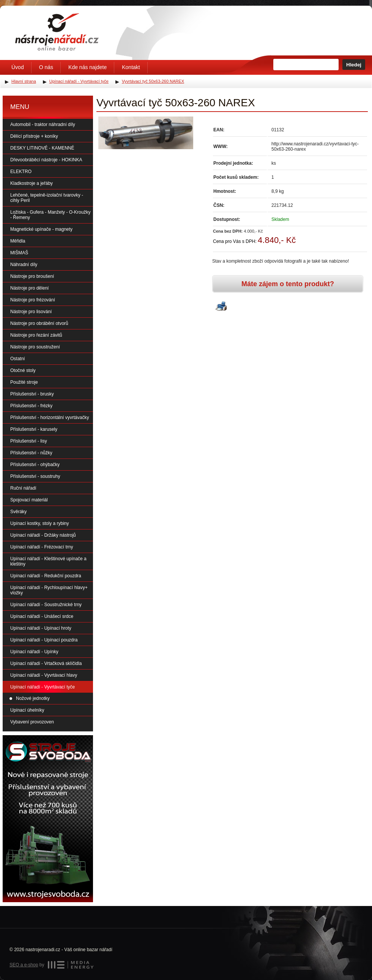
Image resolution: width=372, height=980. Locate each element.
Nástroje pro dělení (29, 288)
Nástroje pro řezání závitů (36, 335)
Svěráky (18, 512)
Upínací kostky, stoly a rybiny (40, 523)
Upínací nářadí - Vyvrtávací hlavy (44, 675)
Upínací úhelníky (27, 710)
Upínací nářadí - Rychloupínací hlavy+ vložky (49, 590)
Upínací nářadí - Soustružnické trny (46, 605)
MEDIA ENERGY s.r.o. (71, 965)
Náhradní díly (24, 265)
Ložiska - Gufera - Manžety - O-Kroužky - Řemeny (50, 215)
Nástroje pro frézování (33, 300)
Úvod (18, 67)
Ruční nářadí (23, 488)
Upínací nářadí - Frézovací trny (42, 547)
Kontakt (131, 67)
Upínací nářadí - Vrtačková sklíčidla (46, 663)
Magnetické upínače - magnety (41, 229)
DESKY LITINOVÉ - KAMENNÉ (42, 148)
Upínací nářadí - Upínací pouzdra (44, 640)
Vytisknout (221, 307)
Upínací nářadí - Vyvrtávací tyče (43, 687)
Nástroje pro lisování (31, 312)
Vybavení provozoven (32, 722)
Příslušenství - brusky (32, 394)
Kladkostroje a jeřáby (32, 183)
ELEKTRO (21, 172)
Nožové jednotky (33, 698)
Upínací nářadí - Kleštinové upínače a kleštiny (48, 561)
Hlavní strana (24, 81)
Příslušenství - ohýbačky (35, 465)
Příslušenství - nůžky (31, 453)
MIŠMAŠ (19, 253)
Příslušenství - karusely (34, 429)
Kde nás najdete (87, 67)
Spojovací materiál (29, 500)
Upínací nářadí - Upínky (34, 652)
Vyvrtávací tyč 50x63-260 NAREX (153, 81)
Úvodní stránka (57, 32)
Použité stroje (24, 382)
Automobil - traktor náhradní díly (43, 124)
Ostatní (18, 359)
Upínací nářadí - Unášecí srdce (42, 616)
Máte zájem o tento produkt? (288, 284)
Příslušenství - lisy (29, 441)
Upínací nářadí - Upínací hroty (41, 628)
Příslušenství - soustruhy (35, 476)
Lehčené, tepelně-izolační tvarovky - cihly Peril (47, 198)
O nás (46, 67)
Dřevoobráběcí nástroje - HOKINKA (46, 160)
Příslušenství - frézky (31, 406)
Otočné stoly (23, 370)
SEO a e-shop (24, 965)
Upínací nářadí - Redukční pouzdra (46, 576)
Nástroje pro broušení (32, 276)
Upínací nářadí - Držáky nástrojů (43, 535)
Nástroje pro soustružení (35, 347)
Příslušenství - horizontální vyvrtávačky (50, 418)
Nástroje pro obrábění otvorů (39, 323)
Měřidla (18, 241)
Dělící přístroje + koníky (34, 136)
